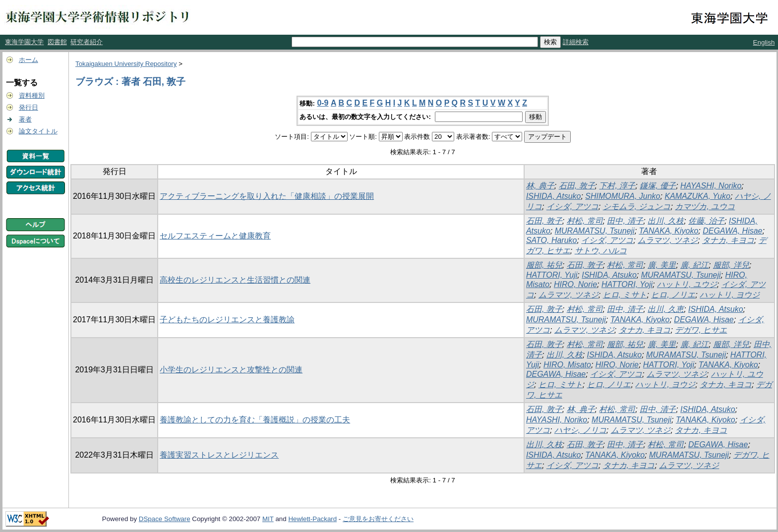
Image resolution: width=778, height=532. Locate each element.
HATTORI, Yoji (627, 284)
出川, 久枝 (666, 221)
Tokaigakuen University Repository (126, 64)
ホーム (29, 60)
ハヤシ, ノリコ (580, 430)
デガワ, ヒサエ (701, 330)
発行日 (29, 107)
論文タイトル (38, 131)
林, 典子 (540, 186)
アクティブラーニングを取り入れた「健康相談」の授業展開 (267, 196)
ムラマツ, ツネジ (668, 240)
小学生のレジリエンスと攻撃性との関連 (231, 370)
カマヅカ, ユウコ (705, 207)
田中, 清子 (625, 221)
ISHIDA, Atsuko (554, 196)
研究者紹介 (87, 42)
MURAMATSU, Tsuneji (595, 231)
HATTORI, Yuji (552, 275)
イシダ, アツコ (572, 207)
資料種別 (32, 95)
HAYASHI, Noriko (711, 186)
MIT (268, 519)
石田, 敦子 (577, 186)
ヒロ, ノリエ (673, 295)
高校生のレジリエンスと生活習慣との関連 (235, 280)
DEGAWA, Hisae (732, 231)
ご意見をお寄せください (378, 519)
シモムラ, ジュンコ (637, 207)
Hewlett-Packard (312, 519)
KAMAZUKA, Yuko (697, 196)
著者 (25, 119)
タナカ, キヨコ (728, 240)
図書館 (57, 42)
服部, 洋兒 (731, 265)
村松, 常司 (585, 221)
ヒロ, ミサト (625, 295)
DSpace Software (165, 519)
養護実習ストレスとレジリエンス (219, 455)
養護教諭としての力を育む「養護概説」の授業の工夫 (255, 420)
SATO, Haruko (552, 240)
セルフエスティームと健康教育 (215, 236)
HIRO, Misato (567, 365)
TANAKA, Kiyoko (669, 231)
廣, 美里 (662, 265)
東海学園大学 (24, 42)
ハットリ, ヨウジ (730, 295)
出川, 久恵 (666, 309)
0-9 (323, 103)
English (764, 42)
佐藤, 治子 (706, 221)
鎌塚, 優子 (658, 186)
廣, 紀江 (694, 265)
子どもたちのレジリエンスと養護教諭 (227, 320)
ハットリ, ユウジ (687, 284)
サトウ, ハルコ (601, 251)
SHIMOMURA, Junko (623, 196)
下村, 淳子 (617, 186)
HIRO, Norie (575, 284)
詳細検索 (576, 42)
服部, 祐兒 (544, 265)
